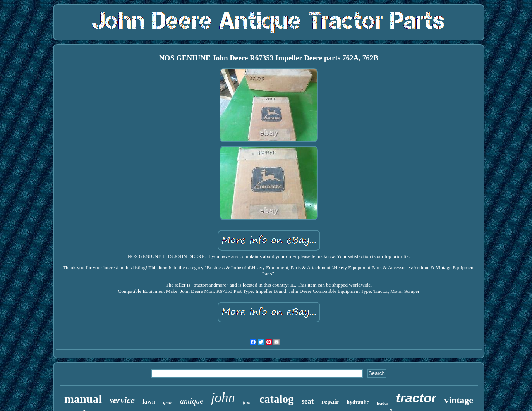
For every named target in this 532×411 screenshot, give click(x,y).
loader (383, 403)
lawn (149, 402)
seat (308, 401)
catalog (277, 399)
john (223, 398)
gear (168, 402)
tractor (416, 398)
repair (330, 402)
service (122, 400)
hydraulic (358, 402)
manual (83, 399)
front (247, 402)
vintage (459, 400)
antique (192, 401)
